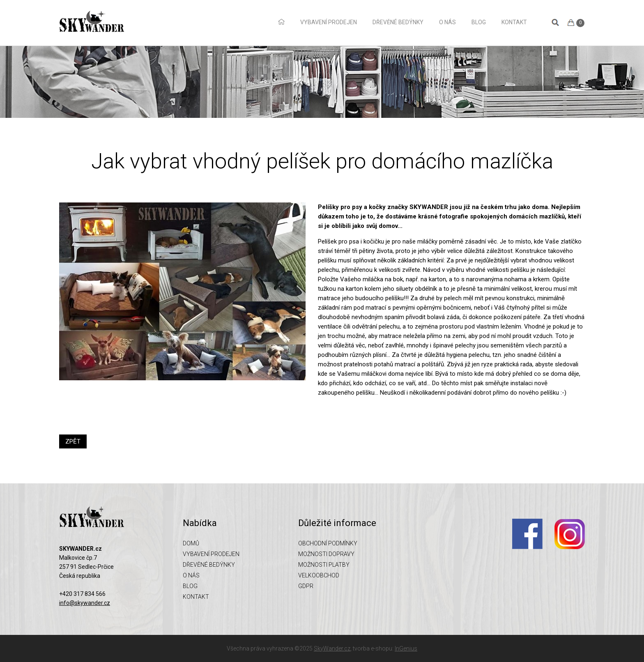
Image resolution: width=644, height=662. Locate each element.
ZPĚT (73, 441)
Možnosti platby (324, 565)
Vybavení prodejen (329, 22)
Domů (281, 22)
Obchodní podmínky (328, 543)
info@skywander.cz (85, 603)
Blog (479, 22)
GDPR (306, 586)
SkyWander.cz (332, 648)
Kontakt (514, 22)
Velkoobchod (319, 575)
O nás (447, 22)
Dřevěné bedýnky (398, 22)
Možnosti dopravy (326, 554)
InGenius (406, 648)
